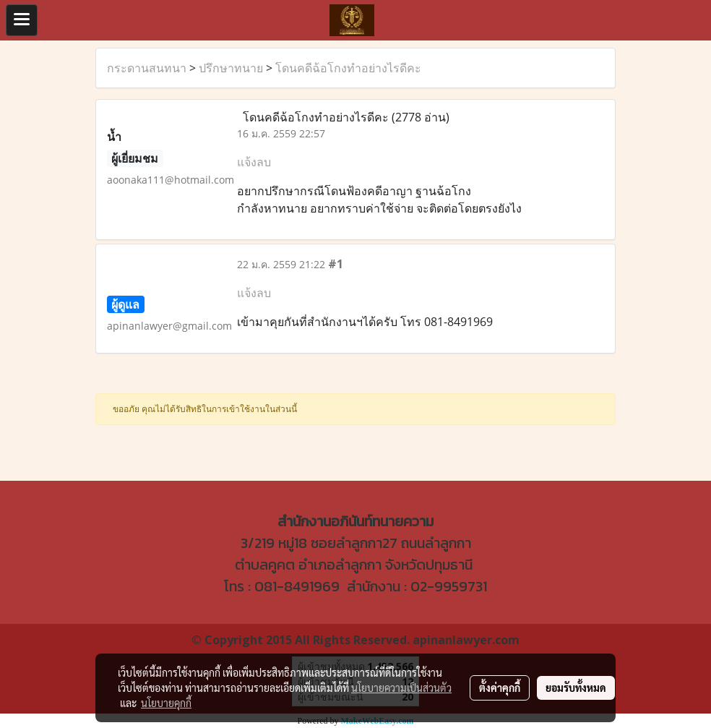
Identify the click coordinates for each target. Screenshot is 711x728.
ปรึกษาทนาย (231, 68)
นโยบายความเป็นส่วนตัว (401, 688)
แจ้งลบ (254, 162)
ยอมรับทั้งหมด (576, 688)
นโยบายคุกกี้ (166, 703)
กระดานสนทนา (147, 68)
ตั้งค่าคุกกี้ (500, 688)
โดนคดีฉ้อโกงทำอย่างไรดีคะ (348, 68)
